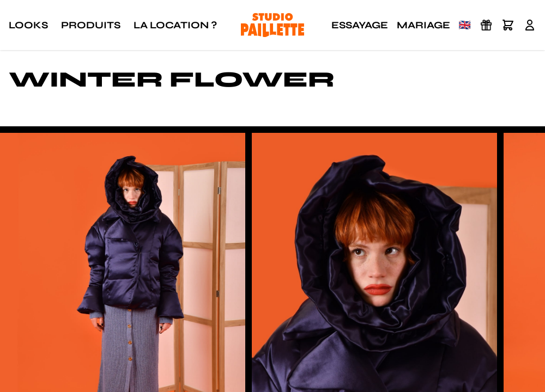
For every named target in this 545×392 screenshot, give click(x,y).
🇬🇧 (465, 25)
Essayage (360, 25)
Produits (91, 25)
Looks (28, 25)
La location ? (175, 25)
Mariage (423, 25)
